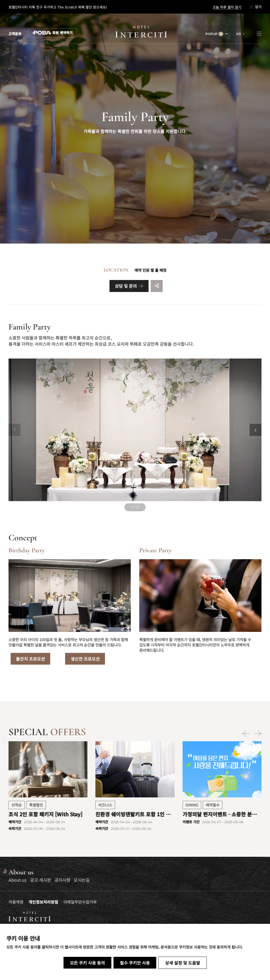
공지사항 (62, 880)
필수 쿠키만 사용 (135, 963)
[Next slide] (256, 430)
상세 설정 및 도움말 (183, 963)
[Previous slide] (14, 430)
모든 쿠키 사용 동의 (87, 963)
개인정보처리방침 (43, 902)
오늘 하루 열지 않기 (227, 7)
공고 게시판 (41, 880)
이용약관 (16, 902)
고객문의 (15, 34)
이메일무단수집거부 (80, 902)
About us (18, 880)
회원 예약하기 (52, 33)
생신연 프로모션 (85, 659)
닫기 (255, 7)
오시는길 (82, 880)
